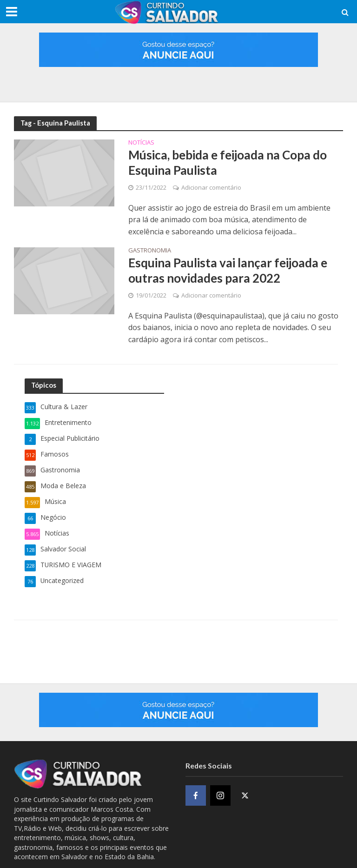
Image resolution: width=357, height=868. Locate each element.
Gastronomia (150, 251)
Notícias (141, 143)
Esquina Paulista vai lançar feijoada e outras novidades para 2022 (228, 271)
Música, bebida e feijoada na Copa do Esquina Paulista (228, 163)
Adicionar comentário (211, 187)
